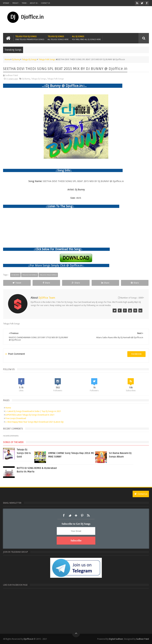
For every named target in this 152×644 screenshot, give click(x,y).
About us (34, 3)
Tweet (17, 283)
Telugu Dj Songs (58, 38)
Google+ (76, 516)
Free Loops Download (16, 418)
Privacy (15, 3)
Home (8, 408)
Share (46, 283)
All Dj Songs (86, 38)
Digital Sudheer (116, 639)
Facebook (64, 516)
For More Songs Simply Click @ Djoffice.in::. (57, 265)
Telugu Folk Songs (56, 79)
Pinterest (82, 516)
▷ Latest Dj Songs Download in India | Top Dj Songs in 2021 (33, 411)
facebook (136, 354)
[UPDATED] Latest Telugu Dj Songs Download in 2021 (30, 415)
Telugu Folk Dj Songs (30, 38)
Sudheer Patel (143, 639)
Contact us (45, 3)
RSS (88, 516)
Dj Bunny (26, 79)
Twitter (70, 516)
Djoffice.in (28, 639)
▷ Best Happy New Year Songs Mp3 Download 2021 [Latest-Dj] (34, 422)
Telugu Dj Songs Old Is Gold (24, 453)
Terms (24, 3)
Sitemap (6, 3)
